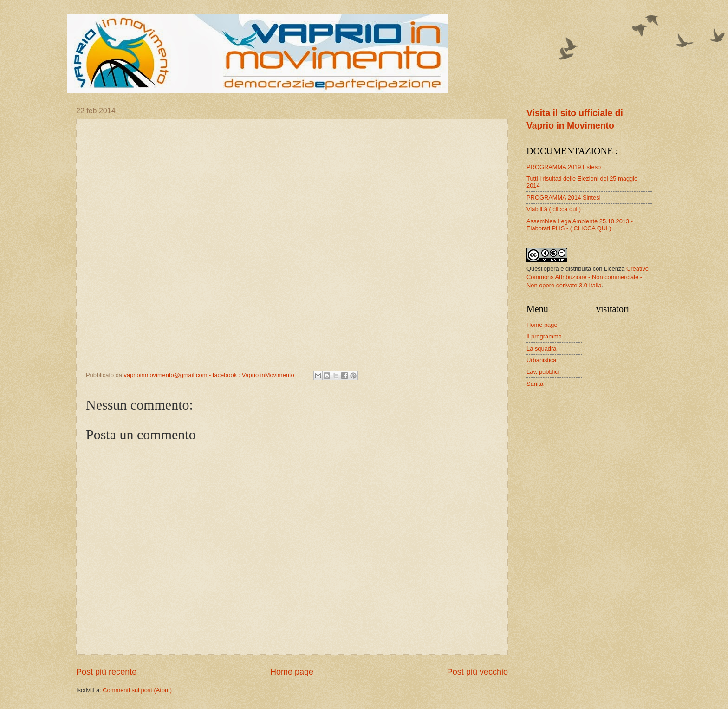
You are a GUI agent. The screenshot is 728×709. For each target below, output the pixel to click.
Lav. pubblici (543, 372)
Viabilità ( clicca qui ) (554, 209)
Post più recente (106, 672)
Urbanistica (541, 360)
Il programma (544, 336)
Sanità (535, 384)
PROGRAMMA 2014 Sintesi (564, 198)
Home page (292, 672)
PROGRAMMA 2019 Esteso (564, 167)
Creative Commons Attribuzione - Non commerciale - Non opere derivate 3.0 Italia (588, 277)
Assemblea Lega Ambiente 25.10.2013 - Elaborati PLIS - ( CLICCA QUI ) (580, 225)
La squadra (541, 348)
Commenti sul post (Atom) (137, 690)
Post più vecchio (478, 672)
